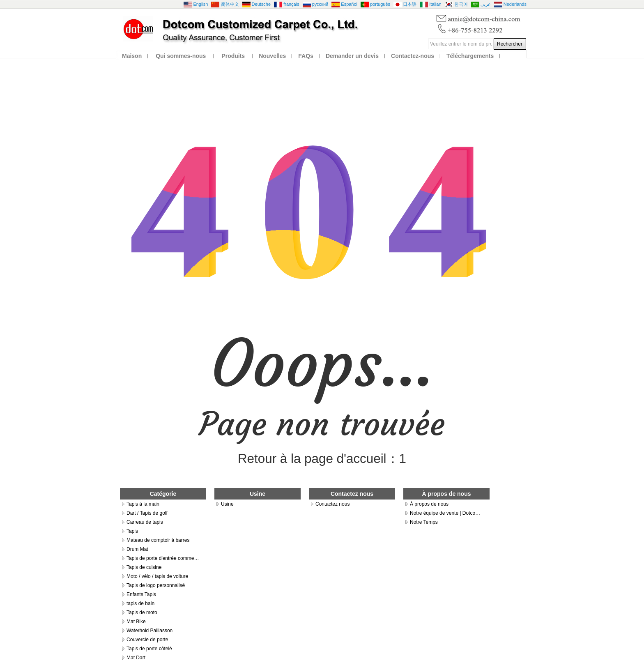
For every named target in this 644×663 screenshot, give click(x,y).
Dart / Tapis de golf (147, 513)
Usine (227, 504)
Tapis (132, 531)
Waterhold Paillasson (149, 631)
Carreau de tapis (145, 522)
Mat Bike (136, 622)
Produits (233, 56)
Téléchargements (470, 56)
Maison (132, 56)
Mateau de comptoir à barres (158, 540)
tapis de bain (140, 603)
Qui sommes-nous (181, 56)
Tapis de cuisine (144, 567)
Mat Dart (136, 658)
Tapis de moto (142, 612)
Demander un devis (352, 56)
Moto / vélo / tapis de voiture (157, 576)
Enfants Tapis (141, 594)
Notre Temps (424, 522)
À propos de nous (429, 504)
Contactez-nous (413, 56)
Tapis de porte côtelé (149, 649)
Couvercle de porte (147, 640)
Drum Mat (137, 549)
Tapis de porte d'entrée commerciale (166, 558)
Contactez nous (332, 504)
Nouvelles (272, 56)
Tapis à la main (143, 504)
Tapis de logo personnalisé (156, 585)
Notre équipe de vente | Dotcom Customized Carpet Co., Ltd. (476, 513)
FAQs (306, 56)
